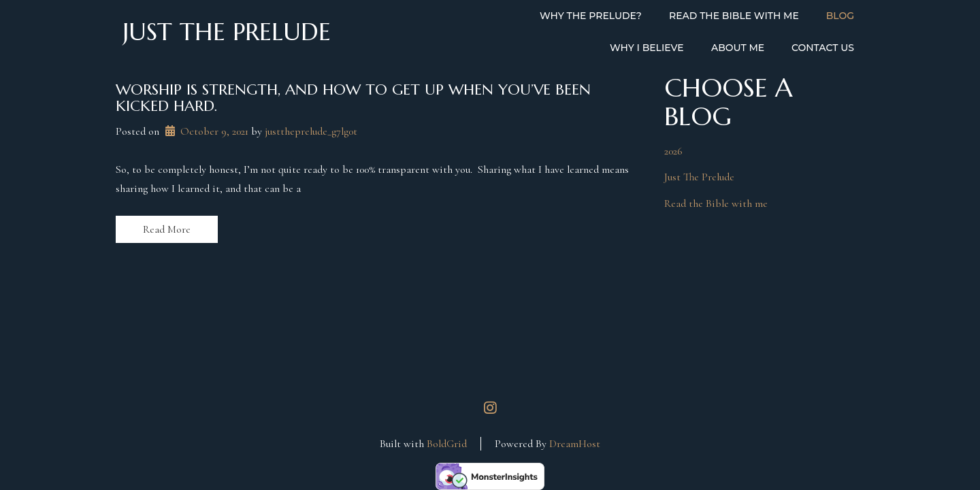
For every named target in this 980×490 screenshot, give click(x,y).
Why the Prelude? (591, 16)
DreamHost (575, 444)
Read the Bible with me (716, 203)
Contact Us (823, 48)
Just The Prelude (699, 177)
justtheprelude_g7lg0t (311, 131)
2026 (673, 151)
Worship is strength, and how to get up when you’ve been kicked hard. (353, 98)
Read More (167, 229)
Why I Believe (647, 48)
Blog (840, 16)
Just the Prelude (227, 32)
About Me (738, 48)
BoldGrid (447, 444)
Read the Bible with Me (734, 16)
